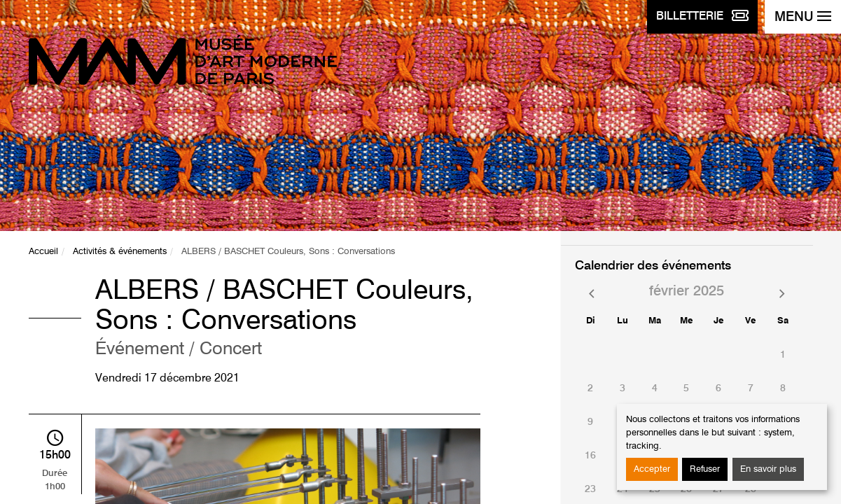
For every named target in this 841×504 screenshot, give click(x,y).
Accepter (652, 469)
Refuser (705, 469)
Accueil (43, 252)
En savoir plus (768, 469)
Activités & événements (120, 252)
